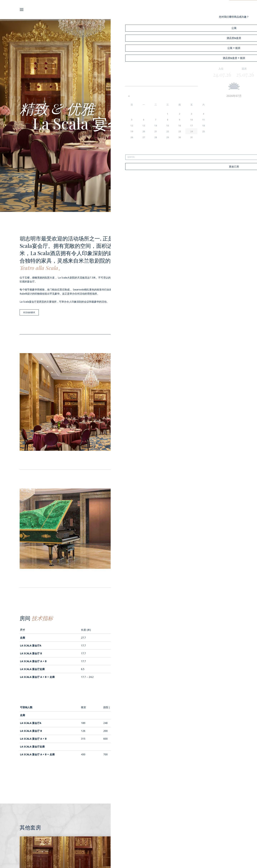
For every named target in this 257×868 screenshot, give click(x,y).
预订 (243, 9)
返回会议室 (128, 783)
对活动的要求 (30, 313)
